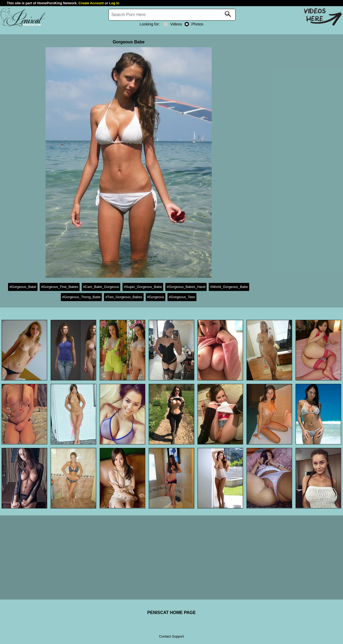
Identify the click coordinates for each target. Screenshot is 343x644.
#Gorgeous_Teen (182, 297)
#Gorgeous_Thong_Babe (81, 297)
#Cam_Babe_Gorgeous (101, 287)
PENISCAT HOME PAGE (172, 613)
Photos (194, 24)
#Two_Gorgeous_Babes (124, 297)
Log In (114, 3)
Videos (173, 24)
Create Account (91, 3)
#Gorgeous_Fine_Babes (60, 287)
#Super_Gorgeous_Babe (143, 287)
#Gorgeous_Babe (23, 287)
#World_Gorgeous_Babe (229, 287)
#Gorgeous (156, 297)
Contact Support (171, 636)
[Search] (172, 15)
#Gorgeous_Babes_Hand (186, 287)
